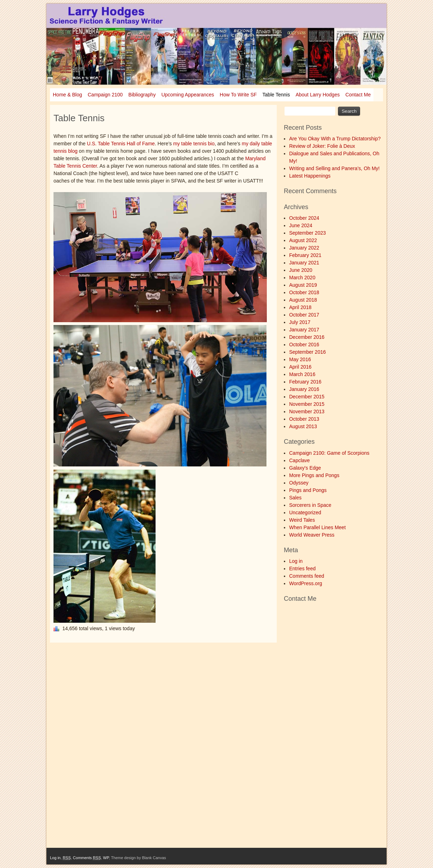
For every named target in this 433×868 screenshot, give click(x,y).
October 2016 (304, 345)
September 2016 (308, 352)
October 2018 (304, 292)
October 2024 (304, 218)
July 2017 (300, 322)
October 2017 (304, 315)
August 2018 (303, 300)
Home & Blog (67, 95)
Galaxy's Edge (305, 468)
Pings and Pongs (308, 490)
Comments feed (307, 576)
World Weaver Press (312, 535)
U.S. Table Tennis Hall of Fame (121, 144)
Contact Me (358, 95)
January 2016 (304, 389)
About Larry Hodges (318, 95)
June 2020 (301, 270)
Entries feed (302, 569)
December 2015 (307, 397)
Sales (295, 498)
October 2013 (304, 419)
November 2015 (307, 404)
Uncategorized (305, 513)
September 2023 (308, 233)
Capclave (299, 460)
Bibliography (142, 95)
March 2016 (302, 374)
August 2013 (303, 426)
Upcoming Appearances (188, 95)
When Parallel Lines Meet (317, 527)
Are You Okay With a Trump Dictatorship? (335, 139)
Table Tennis (276, 95)
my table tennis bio (194, 144)
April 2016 (300, 367)
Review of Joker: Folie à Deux (322, 146)
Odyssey (299, 483)
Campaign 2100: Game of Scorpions (329, 453)
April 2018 (300, 307)
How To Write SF (238, 95)
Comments (87, 858)
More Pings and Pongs (314, 475)
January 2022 (304, 248)
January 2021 (304, 263)
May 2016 (300, 359)
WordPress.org (306, 583)
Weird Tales (302, 520)
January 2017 (304, 330)
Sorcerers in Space (310, 505)
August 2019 (303, 285)
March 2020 (302, 278)
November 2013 (307, 411)
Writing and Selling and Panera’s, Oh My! (334, 168)
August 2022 (303, 240)
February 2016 (305, 382)
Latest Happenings (310, 176)
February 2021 (305, 255)
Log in (296, 561)
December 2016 (307, 337)
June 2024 (301, 225)
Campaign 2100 (105, 95)
